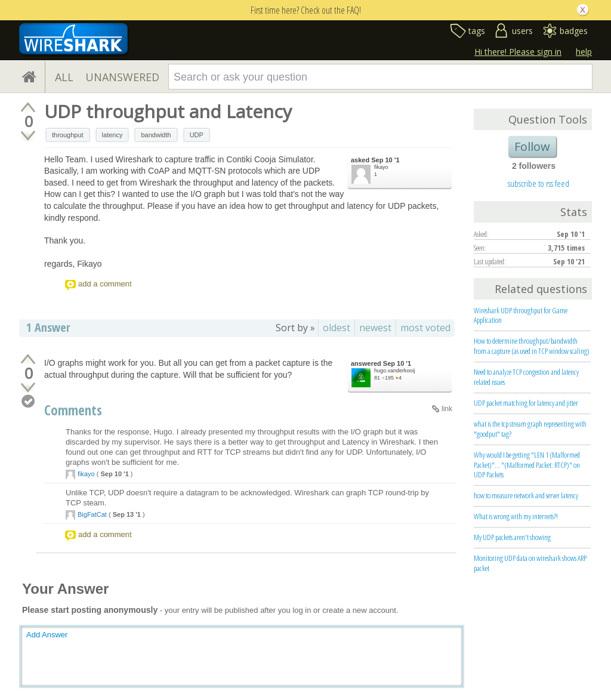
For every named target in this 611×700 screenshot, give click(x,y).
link (447, 409)
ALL (64, 77)
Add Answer (47, 635)
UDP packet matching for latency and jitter (526, 403)
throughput (68, 135)
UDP (197, 135)
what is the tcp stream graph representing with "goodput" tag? (530, 429)
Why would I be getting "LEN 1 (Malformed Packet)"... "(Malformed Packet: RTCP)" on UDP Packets (527, 465)
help (584, 52)
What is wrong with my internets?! (516, 516)
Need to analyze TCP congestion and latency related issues (526, 377)
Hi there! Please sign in (518, 52)
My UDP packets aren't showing (512, 537)
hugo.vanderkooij (395, 371)
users (522, 31)
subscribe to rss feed (539, 183)
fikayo (381, 167)
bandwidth (156, 135)
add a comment (105, 284)
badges (574, 31)
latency (112, 135)
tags (477, 31)
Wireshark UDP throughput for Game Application (521, 315)
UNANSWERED (122, 77)
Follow (532, 147)
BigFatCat (92, 514)
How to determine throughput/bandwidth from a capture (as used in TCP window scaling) (532, 346)
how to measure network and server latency (526, 495)
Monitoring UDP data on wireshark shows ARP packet (530, 563)
